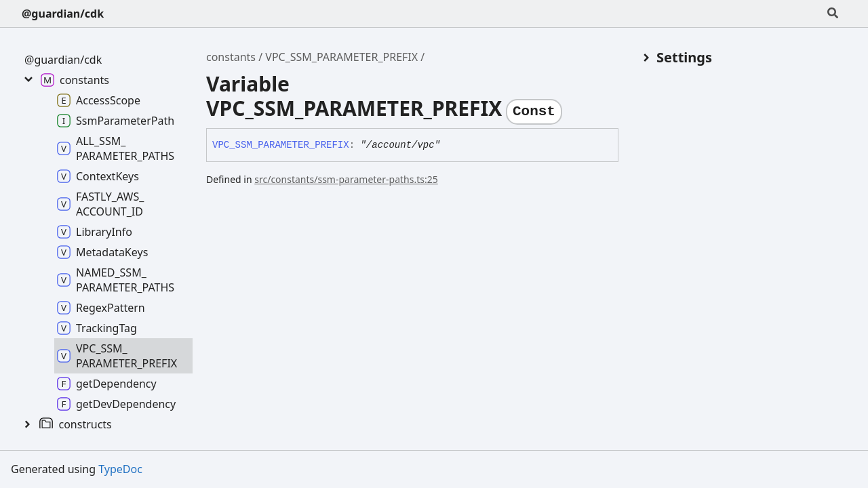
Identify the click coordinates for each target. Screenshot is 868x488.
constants (231, 57)
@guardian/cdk (63, 14)
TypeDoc (120, 469)
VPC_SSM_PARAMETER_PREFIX (341, 57)
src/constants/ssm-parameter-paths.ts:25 (346, 179)
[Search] (833, 14)
